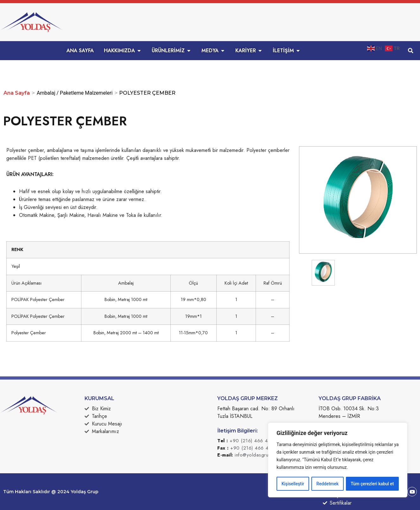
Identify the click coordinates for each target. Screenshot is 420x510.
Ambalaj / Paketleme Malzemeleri (75, 93)
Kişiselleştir (293, 484)
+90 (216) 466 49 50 (255, 448)
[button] (410, 51)
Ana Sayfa (17, 93)
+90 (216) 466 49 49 (254, 441)
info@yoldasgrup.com (258, 455)
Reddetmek (327, 484)
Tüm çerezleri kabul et (372, 484)
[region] (338, 460)
